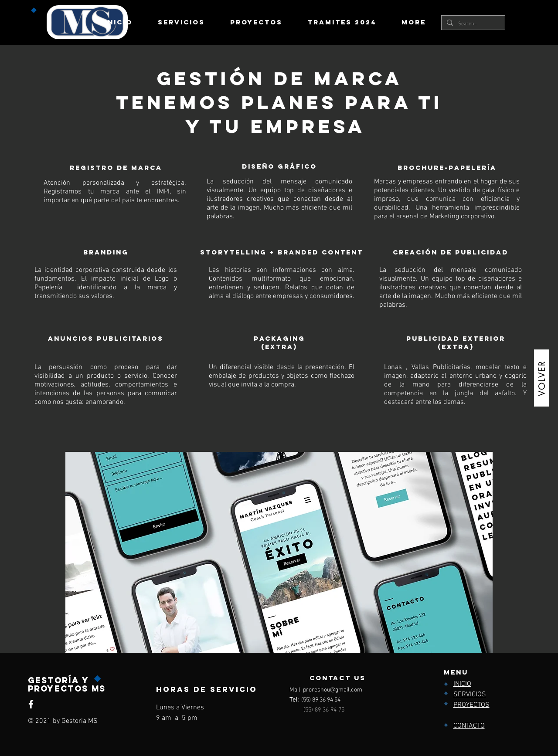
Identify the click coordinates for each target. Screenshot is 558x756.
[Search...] (472, 23)
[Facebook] (31, 704)
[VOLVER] (542, 378)
